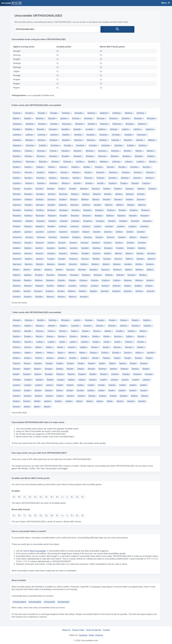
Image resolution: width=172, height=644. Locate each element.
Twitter (91, 635)
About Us (66, 630)
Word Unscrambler (38, 551)
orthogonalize (63, 602)
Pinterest (99, 635)
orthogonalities (35, 602)
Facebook (83, 635)
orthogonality (49, 602)
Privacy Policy (78, 630)
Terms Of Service (94, 630)
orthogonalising (19, 602)
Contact (106, 630)
